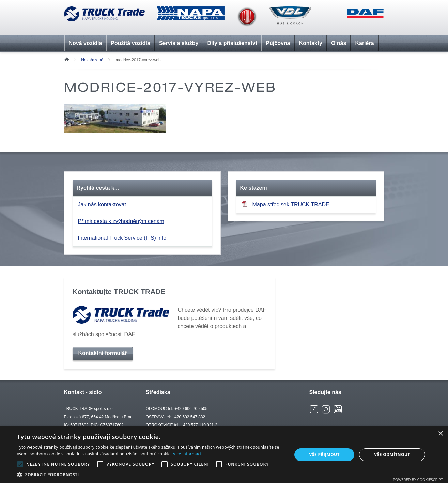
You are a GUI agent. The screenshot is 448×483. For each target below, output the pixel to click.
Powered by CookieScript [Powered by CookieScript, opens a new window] (418, 479)
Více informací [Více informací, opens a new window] (187, 454)
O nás (339, 43)
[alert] (224, 455)
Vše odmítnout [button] (392, 455)
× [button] (440, 434)
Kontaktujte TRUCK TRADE (119, 291)
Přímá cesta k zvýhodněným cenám (121, 221)
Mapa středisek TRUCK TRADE (285, 204)
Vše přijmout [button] (325, 455)
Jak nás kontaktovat (102, 205)
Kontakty (311, 43)
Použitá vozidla (130, 43)
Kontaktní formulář (103, 353)
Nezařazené (92, 60)
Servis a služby (179, 43)
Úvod (66, 59)
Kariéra (364, 43)
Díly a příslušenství (232, 43)
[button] (150, 474)
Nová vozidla (86, 43)
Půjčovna (278, 43)
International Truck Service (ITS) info (122, 238)
